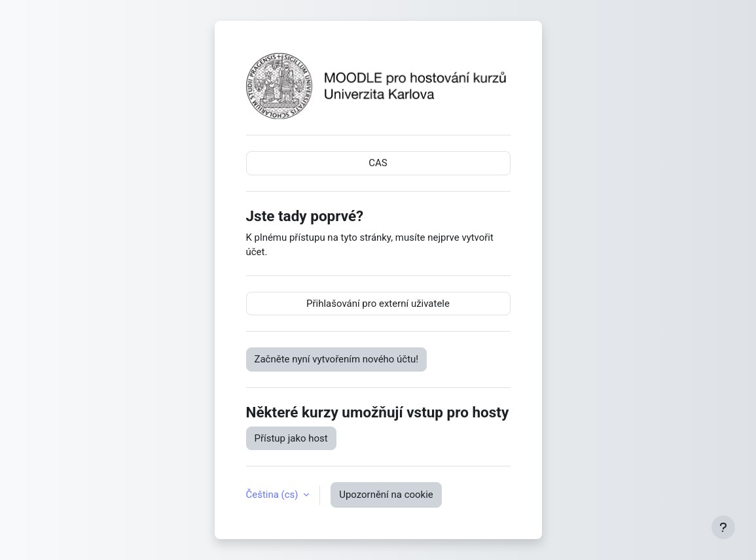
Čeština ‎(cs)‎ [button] (274, 495)
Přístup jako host (291, 438)
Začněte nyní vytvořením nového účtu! (337, 359)
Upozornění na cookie (386, 495)
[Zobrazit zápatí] (723, 527)
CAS (378, 163)
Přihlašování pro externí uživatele (378, 304)
